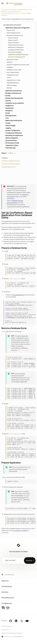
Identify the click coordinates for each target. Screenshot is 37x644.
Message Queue (10, 115)
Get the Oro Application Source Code (18, 65)
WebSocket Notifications (13, 120)
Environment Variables (15, 52)
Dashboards (9, 108)
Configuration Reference (13, 133)
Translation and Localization (14, 103)
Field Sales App (10, 148)
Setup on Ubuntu (13, 38)
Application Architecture (13, 91)
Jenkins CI (10, 62)
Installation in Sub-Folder (14, 70)
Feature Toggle (10, 125)
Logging (8, 128)
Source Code (11, 30)
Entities (7, 96)
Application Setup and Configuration (11, 11)
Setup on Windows (14, 43)
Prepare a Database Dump (11, 161)
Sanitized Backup (18, 295)
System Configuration (13, 130)
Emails (8, 113)
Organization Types (12, 145)
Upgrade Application (13, 83)
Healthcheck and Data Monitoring (18, 54)
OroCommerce (9, 575)
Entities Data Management (13, 98)
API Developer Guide (11, 143)
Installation (10, 67)
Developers (14, 9)
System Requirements (13, 33)
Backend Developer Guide (24, 9)
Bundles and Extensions (12, 93)
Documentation (6, 9)
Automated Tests (10, 140)
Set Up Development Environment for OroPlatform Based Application (16, 14)
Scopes (8, 123)
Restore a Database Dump (11, 164)
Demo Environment (12, 59)
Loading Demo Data (13, 75)
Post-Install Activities (12, 72)
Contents (5, 158)
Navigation (9, 110)
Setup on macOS (13, 40)
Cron (7, 118)
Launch (9, 77)
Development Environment (14, 35)
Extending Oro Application (13, 135)
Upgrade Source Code (13, 80)
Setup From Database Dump (17, 57)
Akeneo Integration (12, 138)
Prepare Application (9, 167)
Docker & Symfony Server (16, 45)
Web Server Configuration (16, 47)
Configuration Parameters (16, 50)
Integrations (9, 105)
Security (7, 101)
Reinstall (9, 88)
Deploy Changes (12, 85)
